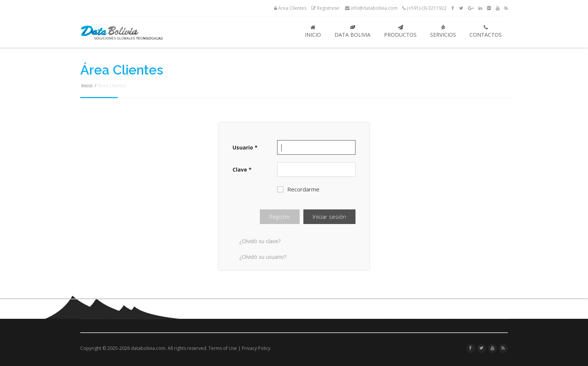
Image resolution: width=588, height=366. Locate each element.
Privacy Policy (256, 348)
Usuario (245, 147)
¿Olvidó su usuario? (263, 257)
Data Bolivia (352, 31)
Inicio (313, 31)
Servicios (443, 31)
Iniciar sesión (329, 217)
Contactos (486, 31)
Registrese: (326, 8)
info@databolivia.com (371, 8)
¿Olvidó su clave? (260, 241)
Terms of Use (223, 348)
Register (280, 217)
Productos (400, 31)
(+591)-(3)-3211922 (424, 8)
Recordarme (298, 189)
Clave (242, 170)
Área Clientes (290, 8)
